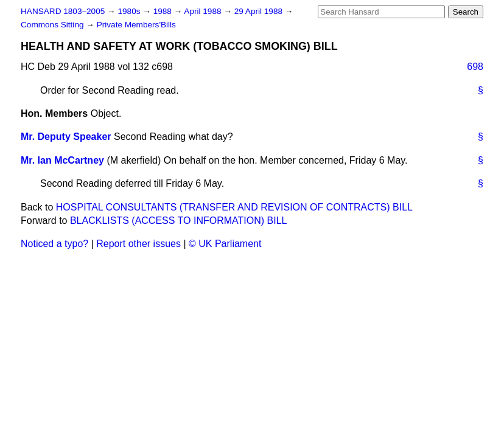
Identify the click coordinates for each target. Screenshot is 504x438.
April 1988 (204, 11)
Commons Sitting (53, 25)
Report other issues (138, 244)
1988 (164, 11)
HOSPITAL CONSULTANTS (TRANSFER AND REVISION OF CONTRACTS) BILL (234, 207)
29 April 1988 (260, 11)
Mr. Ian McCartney (62, 160)
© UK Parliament (225, 244)
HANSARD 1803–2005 (63, 11)
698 (475, 67)
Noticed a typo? (54, 244)
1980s (130, 11)
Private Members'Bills (136, 25)
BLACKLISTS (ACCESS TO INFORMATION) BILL (179, 221)
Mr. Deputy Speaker (66, 137)
